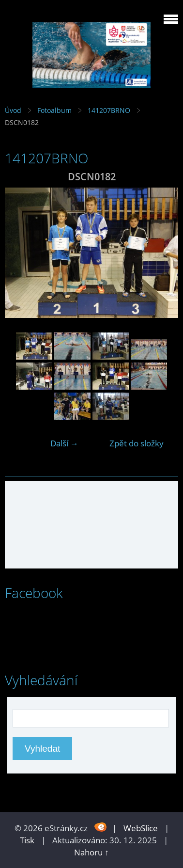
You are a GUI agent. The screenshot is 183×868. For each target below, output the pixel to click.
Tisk (27, 840)
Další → (64, 443)
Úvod (13, 110)
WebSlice (141, 828)
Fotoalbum (54, 110)
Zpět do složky (137, 443)
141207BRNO (109, 110)
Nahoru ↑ (91, 852)
